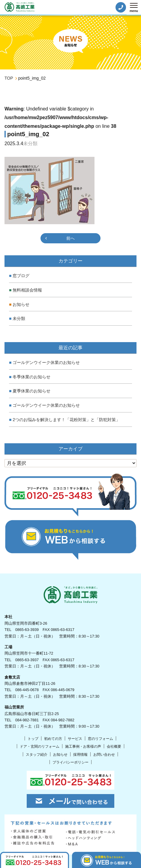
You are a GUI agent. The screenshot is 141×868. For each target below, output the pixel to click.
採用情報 (80, 755)
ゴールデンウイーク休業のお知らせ (46, 362)
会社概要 (114, 746)
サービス (75, 739)
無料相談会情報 (27, 290)
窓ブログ (21, 276)
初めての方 (53, 739)
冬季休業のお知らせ (31, 377)
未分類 (19, 318)
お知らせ (21, 304)
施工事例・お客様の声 (83, 746)
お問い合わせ (104, 755)
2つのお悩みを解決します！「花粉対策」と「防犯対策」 (66, 420)
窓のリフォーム (100, 739)
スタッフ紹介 (37, 755)
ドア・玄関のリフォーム (40, 746)
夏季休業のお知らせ (31, 391)
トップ (33, 739)
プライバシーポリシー (70, 762)
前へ (70, 238)
